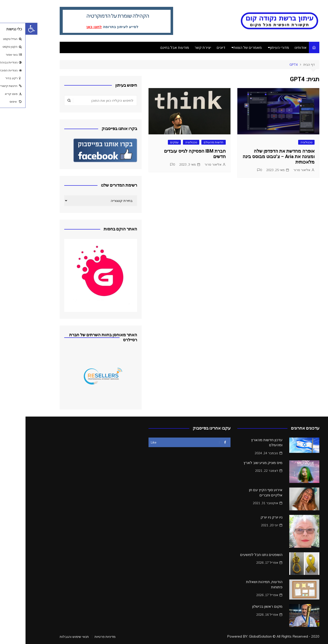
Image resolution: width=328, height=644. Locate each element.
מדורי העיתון (254, 47)
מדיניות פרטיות (79, 637)
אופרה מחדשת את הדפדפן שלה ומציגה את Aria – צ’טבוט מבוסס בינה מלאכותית (253, 156)
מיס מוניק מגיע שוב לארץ (237, 463)
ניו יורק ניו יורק (246, 517)
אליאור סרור (276, 170)
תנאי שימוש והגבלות (49, 637)
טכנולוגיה (281, 142)
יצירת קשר (177, 47)
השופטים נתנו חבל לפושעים (236, 555)
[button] (6, 29)
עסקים (149, 142)
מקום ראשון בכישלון (242, 606)
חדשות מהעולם (188, 142)
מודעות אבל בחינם (149, 47)
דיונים (195, 47)
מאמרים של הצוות (222, 47)
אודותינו (275, 47)
